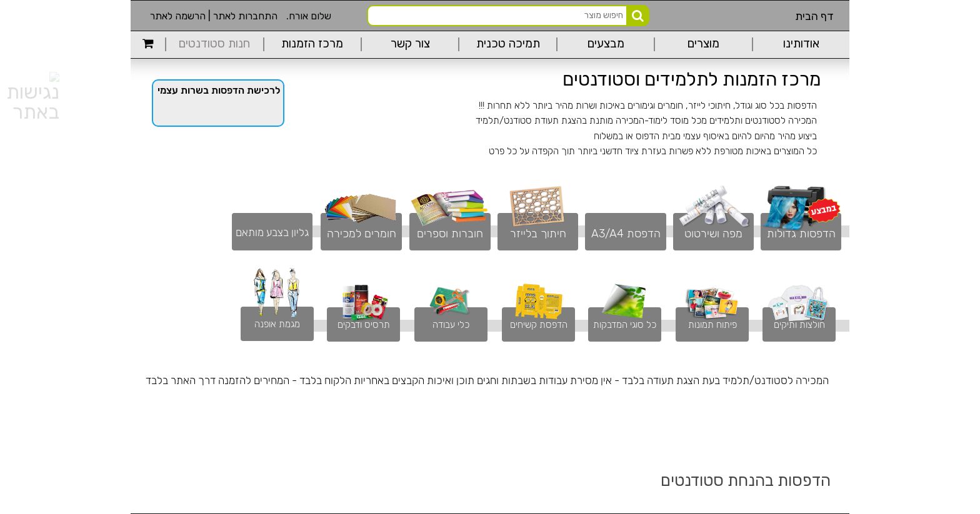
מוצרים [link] (703, 44)
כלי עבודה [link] (451, 325)
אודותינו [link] (801, 44)
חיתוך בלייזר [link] (538, 234)
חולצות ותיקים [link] (799, 325)
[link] (148, 44)
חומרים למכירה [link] (362, 234)
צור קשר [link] (410, 44)
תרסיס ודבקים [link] (364, 325)
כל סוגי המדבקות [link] (625, 325)
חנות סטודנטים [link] (214, 44)
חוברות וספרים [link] (450, 234)
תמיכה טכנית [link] (508, 44)
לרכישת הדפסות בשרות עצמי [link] (219, 90)
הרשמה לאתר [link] (178, 16)
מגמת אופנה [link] (277, 324)
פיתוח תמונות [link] (712, 325)
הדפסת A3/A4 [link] (626, 234)
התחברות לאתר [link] (245, 16)
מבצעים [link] (606, 44)
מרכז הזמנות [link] (312, 44)
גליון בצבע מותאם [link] (272, 232)
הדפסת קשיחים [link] (539, 325)
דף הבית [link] (814, 16)
